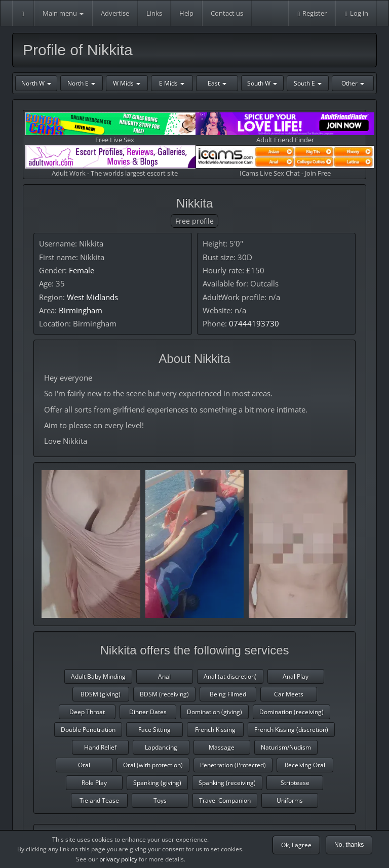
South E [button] (308, 83)
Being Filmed (228, 694)
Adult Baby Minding (98, 676)
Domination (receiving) (291, 712)
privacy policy (118, 859)
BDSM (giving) (101, 694)
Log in (356, 13)
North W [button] (36, 83)
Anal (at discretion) (230, 676)
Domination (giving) (215, 712)
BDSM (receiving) (164, 694)
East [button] (217, 83)
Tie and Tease (99, 800)
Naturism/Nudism (286, 747)
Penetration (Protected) (233, 765)
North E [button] (81, 83)
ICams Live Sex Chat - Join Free (285, 161)
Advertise (115, 13)
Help (186, 13)
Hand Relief (100, 747)
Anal (164, 676)
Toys (160, 800)
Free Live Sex (115, 128)
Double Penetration (88, 730)
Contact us (227, 13)
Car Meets (289, 694)
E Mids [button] (172, 83)
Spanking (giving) (157, 783)
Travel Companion (225, 800)
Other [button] (353, 83)
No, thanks (349, 845)
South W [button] (262, 83)
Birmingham (81, 310)
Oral (84, 765)
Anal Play (296, 676)
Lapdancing (161, 747)
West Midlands (92, 297)
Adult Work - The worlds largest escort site (115, 161)
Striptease (295, 783)
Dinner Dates (148, 712)
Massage (222, 747)
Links (154, 13)
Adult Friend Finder (285, 128)
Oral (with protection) (153, 765)
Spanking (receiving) (227, 783)
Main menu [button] (63, 13)
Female (82, 270)
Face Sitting (154, 730)
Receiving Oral (305, 765)
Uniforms (290, 800)
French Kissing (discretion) (291, 730)
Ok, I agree (296, 845)
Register (312, 13)
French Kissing (215, 730)
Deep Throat (87, 712)
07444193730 (254, 323)
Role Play (94, 783)
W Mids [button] (127, 83)
